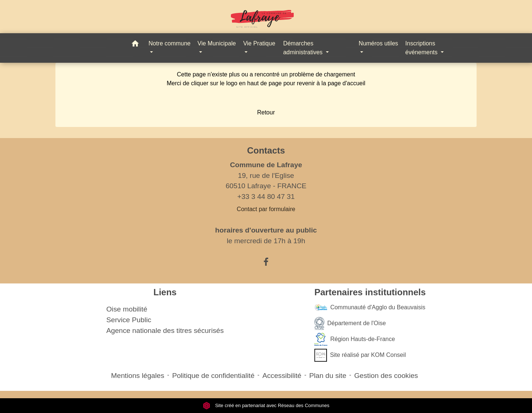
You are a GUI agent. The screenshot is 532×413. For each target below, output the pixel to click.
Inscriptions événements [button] (422, 48)
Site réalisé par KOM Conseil (360, 355)
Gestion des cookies (386, 376)
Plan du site (328, 376)
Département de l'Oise (350, 323)
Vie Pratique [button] (259, 43)
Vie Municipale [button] (217, 43)
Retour (266, 112)
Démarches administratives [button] (303, 48)
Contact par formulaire (266, 209)
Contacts (266, 150)
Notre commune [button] (170, 43)
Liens (165, 292)
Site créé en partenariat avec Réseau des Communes (266, 405)
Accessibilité (282, 376)
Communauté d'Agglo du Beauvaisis (370, 308)
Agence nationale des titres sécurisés (165, 331)
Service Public (129, 320)
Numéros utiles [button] (378, 43)
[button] (135, 45)
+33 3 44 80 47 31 (266, 197)
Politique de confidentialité (213, 376)
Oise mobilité (127, 309)
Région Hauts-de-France (355, 339)
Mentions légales (138, 376)
